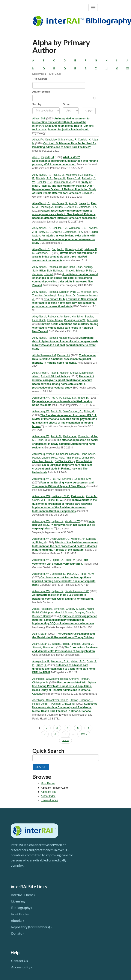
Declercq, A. (47, 207)
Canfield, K (84, 140)
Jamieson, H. (44, 253)
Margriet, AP (78, 539)
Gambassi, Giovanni (68, 454)
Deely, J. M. (74, 178)
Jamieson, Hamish (43, 274)
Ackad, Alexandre (42, 609)
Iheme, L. (84, 203)
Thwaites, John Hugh (44, 296)
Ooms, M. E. (40, 500)
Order (66, 104)
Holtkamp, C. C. (61, 496)
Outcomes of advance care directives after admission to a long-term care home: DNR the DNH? (64, 669)
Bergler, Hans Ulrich (71, 267)
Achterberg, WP (41, 479)
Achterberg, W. (41, 398)
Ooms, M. (84, 436)
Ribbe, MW (84, 479)
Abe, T (36, 157)
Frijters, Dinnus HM (83, 458)
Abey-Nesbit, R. (41, 175)
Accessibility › (22, 967)
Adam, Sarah (40, 634)
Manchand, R (69, 140)
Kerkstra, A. (70, 398)
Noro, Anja (65, 458)
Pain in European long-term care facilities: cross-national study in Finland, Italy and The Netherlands (62, 469)
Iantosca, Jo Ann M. (82, 644)
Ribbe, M (41, 543)
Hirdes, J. (61, 207)
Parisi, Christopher (43, 613)
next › (84, 734)
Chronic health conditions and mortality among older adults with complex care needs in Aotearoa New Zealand (65, 328)
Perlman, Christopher (63, 704)
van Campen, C (60, 539)
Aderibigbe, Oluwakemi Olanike (50, 700)
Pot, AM (56, 479)
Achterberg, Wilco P (44, 454)
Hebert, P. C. (78, 661)
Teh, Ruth (92, 320)
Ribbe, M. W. (55, 500)
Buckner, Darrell (41, 616)
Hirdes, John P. (41, 704)
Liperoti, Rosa (49, 458)
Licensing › (19, 901)
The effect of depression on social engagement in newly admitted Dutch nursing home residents (65, 444)
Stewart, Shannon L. (44, 648)
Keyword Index (49, 800)
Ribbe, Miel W (84, 461)
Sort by (37, 104)
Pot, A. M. (56, 398)
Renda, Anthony (69, 679)
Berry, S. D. (46, 232)
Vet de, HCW (72, 521)
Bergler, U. (60, 178)
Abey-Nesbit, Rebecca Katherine (51, 338)
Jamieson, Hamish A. (72, 317)
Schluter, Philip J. (85, 271)
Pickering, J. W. (74, 249)
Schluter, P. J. (44, 182)
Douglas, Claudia (85, 613)
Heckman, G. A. (60, 661)
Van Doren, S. (60, 203)
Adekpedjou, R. (41, 661)
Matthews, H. (73, 175)
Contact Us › (20, 961)
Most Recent (48, 783)
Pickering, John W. (75, 320)
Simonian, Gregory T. (66, 609)
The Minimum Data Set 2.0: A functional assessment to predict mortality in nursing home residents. (64, 359)
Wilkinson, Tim (89, 292)
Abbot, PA (38, 140)
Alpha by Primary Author (55, 788)
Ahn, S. (73, 203)
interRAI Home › (23, 895)
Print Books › (21, 914)
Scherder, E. (59, 574)
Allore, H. (73, 207)
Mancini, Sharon (64, 613)
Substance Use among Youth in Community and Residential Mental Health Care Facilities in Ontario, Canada (65, 707)
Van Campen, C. (73, 412)
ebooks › (18, 920)
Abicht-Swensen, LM (44, 355)
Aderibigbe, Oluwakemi (46, 679)
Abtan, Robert (40, 373)
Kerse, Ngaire (55, 320)
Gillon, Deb (45, 271)
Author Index (48, 796)
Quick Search (48, 751)
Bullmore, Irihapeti (64, 271)
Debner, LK (64, 355)
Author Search (41, 92)
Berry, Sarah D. (67, 296)
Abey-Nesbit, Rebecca (45, 267)
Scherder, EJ (69, 479)
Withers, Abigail (61, 644)
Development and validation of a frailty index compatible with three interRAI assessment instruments (65, 257)
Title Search (40, 79)
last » (65, 740)
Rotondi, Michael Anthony (55, 376)
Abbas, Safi (39, 119)
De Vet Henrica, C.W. (77, 591)
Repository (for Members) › (31, 927)
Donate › (17, 933)
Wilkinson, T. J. (77, 228)
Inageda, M (47, 157)
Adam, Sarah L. (41, 644)
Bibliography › (22, 908)
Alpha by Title (49, 792)
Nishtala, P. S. (44, 178)
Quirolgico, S (52, 140)
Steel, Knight (87, 609)
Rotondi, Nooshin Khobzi (64, 373)
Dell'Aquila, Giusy (65, 461)
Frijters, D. (57, 521)
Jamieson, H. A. (63, 182)
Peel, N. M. (58, 175)
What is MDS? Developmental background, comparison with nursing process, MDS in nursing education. (65, 161)
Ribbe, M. (84, 398)
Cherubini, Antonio (43, 461)
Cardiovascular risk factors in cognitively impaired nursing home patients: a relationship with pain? (64, 581)
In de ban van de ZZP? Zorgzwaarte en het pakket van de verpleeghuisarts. (64, 525)
